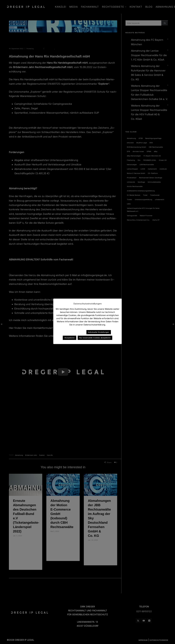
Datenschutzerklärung (72, 332)
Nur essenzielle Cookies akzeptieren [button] (95, 338)
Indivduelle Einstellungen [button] (99, 332)
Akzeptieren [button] (70, 338)
